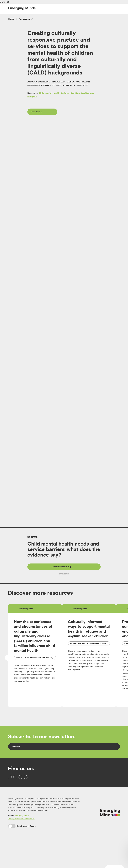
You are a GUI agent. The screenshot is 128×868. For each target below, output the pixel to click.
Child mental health (49, 93)
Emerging (22, 8)
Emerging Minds (22, 842)
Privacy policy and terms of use (21, 845)
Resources (24, 19)
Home (11, 19)
